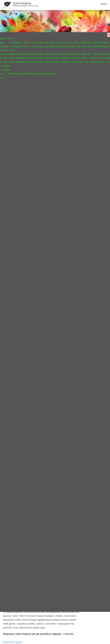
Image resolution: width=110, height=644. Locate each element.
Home (104, 4)
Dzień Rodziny (22, 3)
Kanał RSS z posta (12, 642)
